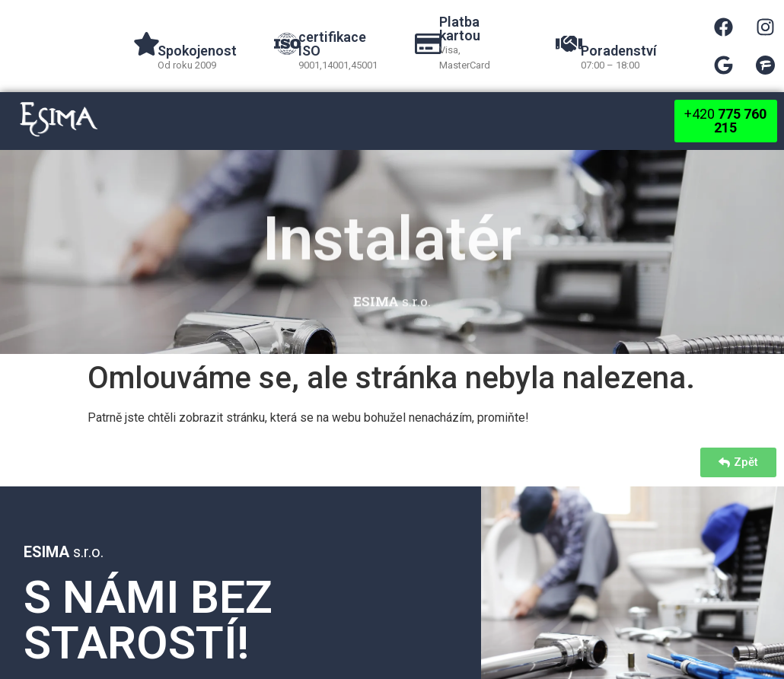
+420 (725, 121)
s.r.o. (64, 552)
